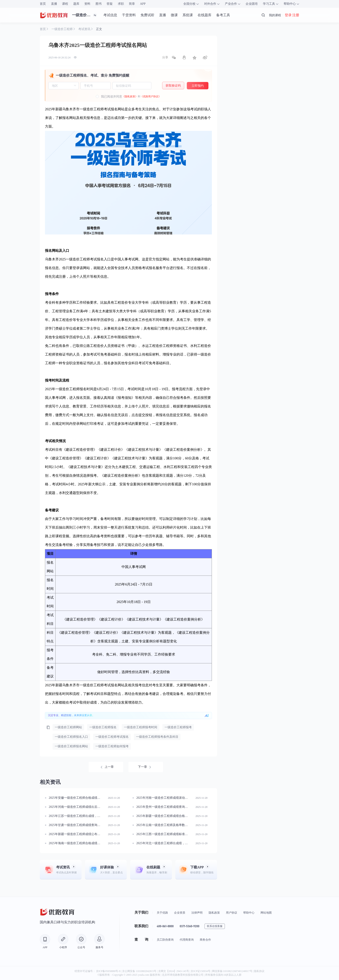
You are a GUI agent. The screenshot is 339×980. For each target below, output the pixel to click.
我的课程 (275, 15)
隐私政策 (214, 913)
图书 (99, 4)
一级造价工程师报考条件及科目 (157, 737)
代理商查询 (187, 940)
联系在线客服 (215, 926)
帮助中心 (249, 913)
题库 (76, 4)
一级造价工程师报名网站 (71, 746)
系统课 (188, 15)
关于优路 (162, 913)
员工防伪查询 (165, 940)
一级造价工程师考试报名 (112, 737)
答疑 (110, 4)
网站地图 (266, 913)
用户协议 (232, 913)
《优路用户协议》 (151, 96)
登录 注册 (292, 15)
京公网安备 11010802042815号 (140, 971)
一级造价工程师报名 (103, 727)
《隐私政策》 (130, 96)
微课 (174, 15)
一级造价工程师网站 (68, 727)
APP (143, 4)
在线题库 (205, 15)
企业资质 (180, 913)
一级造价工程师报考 (178, 727)
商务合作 (205, 940)
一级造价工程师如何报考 (112, 746)
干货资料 (129, 15)
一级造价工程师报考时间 (141, 727)
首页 (43, 4)
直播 (54, 4)
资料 (87, 4)
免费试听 (147, 15)
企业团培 (252, 4)
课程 (65, 4)
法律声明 (197, 913)
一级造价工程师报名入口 (71, 737)
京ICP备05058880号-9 (108, 971)
